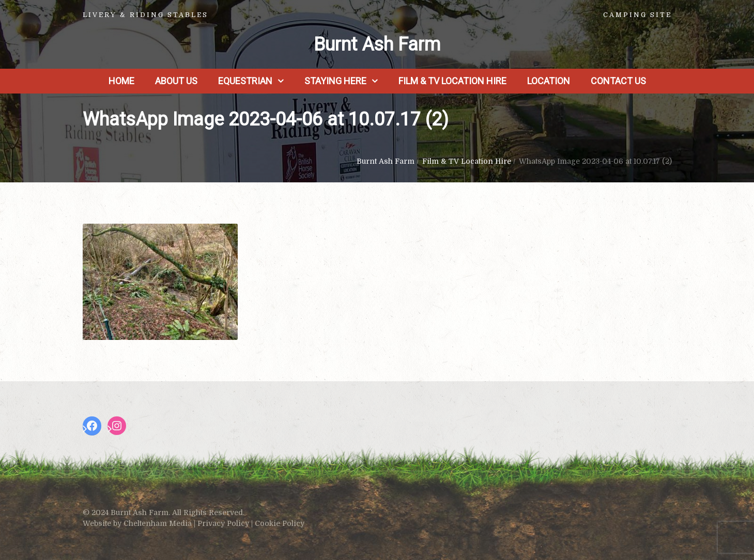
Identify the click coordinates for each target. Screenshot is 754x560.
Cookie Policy (280, 523)
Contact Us (618, 81)
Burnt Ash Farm (377, 44)
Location (549, 81)
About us (176, 81)
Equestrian (245, 81)
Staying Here (335, 81)
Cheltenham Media (158, 523)
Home (121, 81)
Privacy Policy (223, 523)
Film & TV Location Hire (452, 81)
